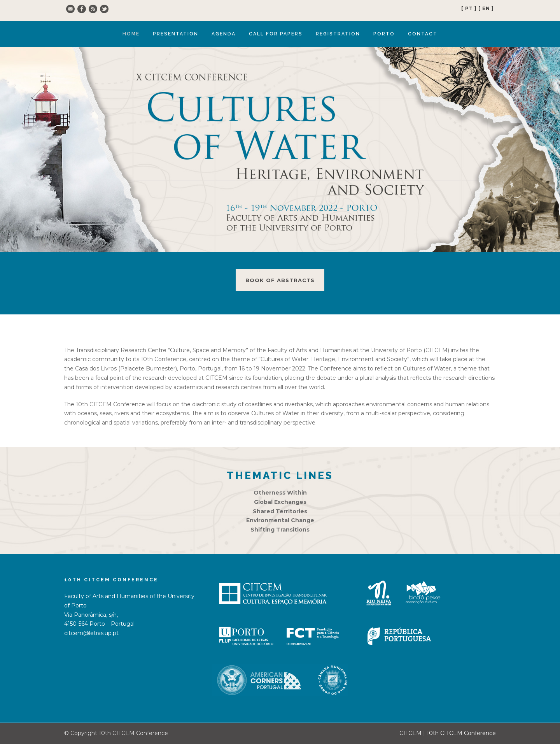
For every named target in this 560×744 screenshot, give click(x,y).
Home (131, 34)
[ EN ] (486, 8)
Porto (384, 34)
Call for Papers (276, 34)
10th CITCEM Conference (461, 733)
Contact (423, 34)
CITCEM (410, 733)
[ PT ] (469, 8)
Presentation (176, 34)
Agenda (224, 34)
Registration (338, 34)
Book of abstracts (280, 280)
